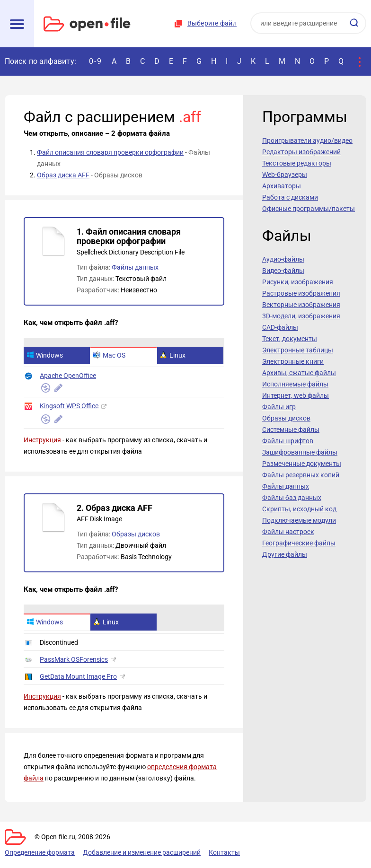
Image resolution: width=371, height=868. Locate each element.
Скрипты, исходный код (299, 509)
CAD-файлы (280, 327)
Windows (45, 355)
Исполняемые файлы (295, 384)
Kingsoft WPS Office (69, 406)
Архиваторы (282, 186)
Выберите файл (212, 23)
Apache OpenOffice (68, 376)
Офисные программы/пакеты (309, 209)
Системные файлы (291, 430)
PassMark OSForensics (74, 659)
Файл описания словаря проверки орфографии (110, 152)
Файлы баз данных (292, 498)
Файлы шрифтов (288, 441)
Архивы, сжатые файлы (299, 373)
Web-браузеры (285, 175)
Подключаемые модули (299, 520)
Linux (173, 355)
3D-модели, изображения (301, 316)
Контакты (224, 852)
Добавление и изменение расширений (142, 852)
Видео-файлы (283, 271)
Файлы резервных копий (301, 475)
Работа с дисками (290, 197)
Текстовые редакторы (297, 163)
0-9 (96, 61)
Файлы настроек (288, 532)
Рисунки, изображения (298, 282)
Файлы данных (135, 267)
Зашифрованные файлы (300, 452)
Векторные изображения (301, 305)
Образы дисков (136, 534)
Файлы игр (279, 407)
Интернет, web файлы (296, 395)
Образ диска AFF (63, 175)
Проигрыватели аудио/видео (307, 140)
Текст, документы (290, 339)
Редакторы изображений (301, 152)
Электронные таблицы (298, 350)
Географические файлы (299, 543)
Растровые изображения (301, 293)
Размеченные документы (302, 464)
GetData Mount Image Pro (78, 676)
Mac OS (109, 355)
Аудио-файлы (283, 259)
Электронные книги (293, 361)
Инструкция (42, 440)
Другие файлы (285, 554)
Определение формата (40, 852)
